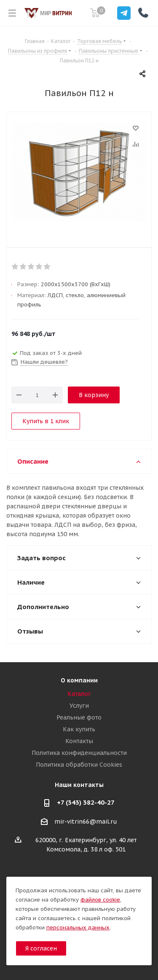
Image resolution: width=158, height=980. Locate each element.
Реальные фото (79, 717)
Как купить (79, 729)
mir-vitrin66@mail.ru (86, 822)
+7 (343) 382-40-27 (86, 802)
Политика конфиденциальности (79, 753)
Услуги (79, 706)
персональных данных (78, 928)
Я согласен (41, 948)
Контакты (79, 741)
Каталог (79, 694)
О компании (79, 680)
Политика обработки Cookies (79, 765)
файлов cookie (100, 900)
